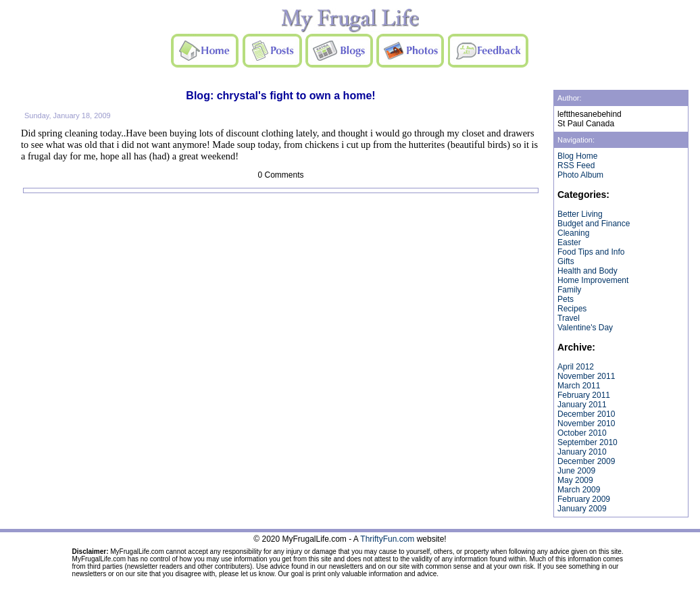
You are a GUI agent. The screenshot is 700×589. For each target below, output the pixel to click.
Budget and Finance (594, 224)
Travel (569, 318)
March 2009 (579, 490)
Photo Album (580, 175)
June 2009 (576, 471)
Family (569, 290)
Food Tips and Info (591, 252)
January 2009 (582, 509)
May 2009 (575, 480)
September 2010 (587, 442)
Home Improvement (593, 280)
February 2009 (584, 499)
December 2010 (586, 414)
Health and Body (587, 271)
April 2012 (576, 367)
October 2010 (582, 433)
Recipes (572, 309)
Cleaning (573, 233)
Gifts (566, 261)
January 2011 (582, 405)
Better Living (580, 214)
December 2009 (586, 461)
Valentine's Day (585, 328)
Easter (569, 242)
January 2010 (582, 452)
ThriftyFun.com (387, 539)
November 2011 (586, 376)
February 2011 (584, 395)
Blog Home (577, 156)
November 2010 (586, 424)
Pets (566, 299)
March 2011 (579, 386)
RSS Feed (576, 165)
